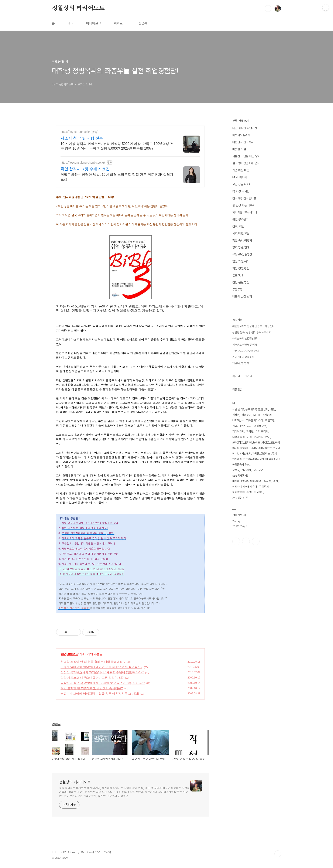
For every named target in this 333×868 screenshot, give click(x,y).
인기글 (248, 376)
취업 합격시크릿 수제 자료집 (85, 169)
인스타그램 (246, 541)
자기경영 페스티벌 (242, 492)
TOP (278, 854)
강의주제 (264, 487)
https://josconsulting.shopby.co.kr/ (83, 163)
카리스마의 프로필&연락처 (246, 339)
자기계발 (246, 470)
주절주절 (237, 289)
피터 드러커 (262, 431)
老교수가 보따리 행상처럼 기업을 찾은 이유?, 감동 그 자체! (100, 694)
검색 (268, 8)
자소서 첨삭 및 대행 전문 (82, 138)
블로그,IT (238, 275)
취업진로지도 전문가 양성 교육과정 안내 (253, 326)
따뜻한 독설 (239, 149)
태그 (71, 23)
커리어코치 (238, 431)
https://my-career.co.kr (75, 132)
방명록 (143, 23)
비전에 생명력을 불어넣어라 (247, 481)
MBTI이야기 (240, 177)
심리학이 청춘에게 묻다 (246, 163)
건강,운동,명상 (241, 282)
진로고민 (259, 492)
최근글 (236, 376)
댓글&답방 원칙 (241, 363)
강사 (276, 481)
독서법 (267, 481)
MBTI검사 (238, 420)
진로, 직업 (238, 226)
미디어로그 (94, 23)
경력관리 (267, 415)
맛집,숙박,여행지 (242, 240)
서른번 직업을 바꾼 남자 (246, 156)
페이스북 (236, 541)
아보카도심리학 (241, 135)
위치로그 (120, 23)
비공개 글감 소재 (242, 296)
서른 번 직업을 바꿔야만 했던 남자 (250, 409)
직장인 (236, 415)
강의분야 (246, 415)
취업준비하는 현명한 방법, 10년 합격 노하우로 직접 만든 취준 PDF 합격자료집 (117, 177)
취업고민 (270, 420)
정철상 (236, 470)
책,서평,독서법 (241, 191)
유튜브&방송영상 (242, 254)
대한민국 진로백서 (243, 142)
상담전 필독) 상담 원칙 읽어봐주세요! (252, 332)
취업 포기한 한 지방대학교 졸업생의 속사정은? (92, 688)
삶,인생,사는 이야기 (244, 205)
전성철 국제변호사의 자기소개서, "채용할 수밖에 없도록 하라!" (102, 672)
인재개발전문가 (262, 437)
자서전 (250, 431)
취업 (273, 409)
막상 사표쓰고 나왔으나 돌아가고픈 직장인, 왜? (92, 678)
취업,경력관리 (70, 654)
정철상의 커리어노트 (78, 8)
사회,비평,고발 (241, 233)
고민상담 (258, 470)
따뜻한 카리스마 (254, 420)
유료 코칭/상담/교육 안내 (246, 351)
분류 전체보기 (240, 121)
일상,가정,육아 (241, 261)
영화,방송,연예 (241, 247)
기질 (249, 437)
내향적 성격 (238, 437)
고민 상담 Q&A (241, 184)
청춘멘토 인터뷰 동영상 (245, 345)
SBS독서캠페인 (241, 476)
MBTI (257, 415)
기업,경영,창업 (241, 268)
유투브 (256, 541)
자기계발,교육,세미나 (245, 212)
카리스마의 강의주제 (243, 357)
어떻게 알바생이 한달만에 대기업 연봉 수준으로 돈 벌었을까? (101, 667)
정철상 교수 (260, 426)
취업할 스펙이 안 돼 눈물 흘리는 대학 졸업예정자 (93, 662)
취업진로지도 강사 (242, 426)
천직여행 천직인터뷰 (244, 198)
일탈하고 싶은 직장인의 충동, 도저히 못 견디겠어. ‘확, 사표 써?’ (103, 683)
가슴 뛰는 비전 (241, 170)
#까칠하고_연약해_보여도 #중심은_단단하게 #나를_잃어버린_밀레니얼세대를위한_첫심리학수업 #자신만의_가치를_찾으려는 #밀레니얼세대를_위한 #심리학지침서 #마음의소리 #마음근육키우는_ (256, 454)
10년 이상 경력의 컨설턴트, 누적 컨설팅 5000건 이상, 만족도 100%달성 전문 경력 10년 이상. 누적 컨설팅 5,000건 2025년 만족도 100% (117, 146)
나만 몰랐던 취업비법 (245, 128)
